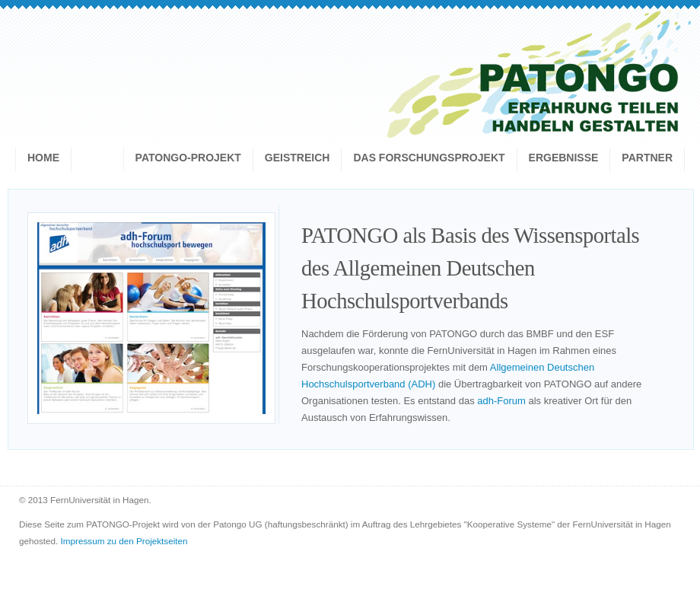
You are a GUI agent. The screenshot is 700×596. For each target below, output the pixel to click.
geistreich (297, 158)
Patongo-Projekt (188, 158)
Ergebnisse (564, 158)
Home (43, 158)
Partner (647, 158)
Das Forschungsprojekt (429, 158)
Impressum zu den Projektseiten (124, 541)
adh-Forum (501, 401)
